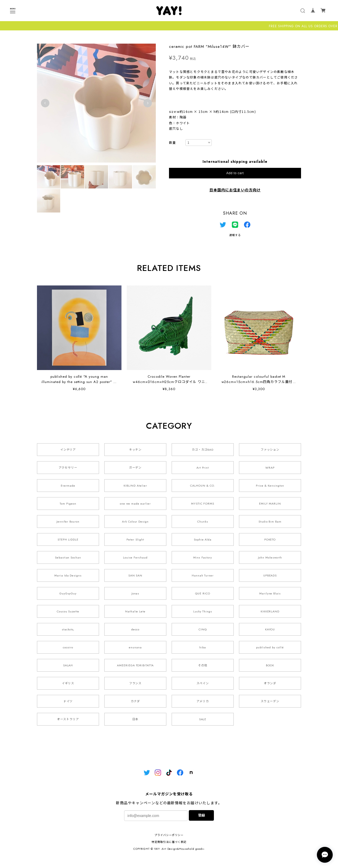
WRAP (270, 468)
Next (148, 103)
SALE (203, 719)
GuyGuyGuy (68, 593)
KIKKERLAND (270, 611)
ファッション (270, 450)
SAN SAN (135, 575)
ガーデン (135, 468)
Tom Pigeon (68, 504)
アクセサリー (68, 468)
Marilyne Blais (270, 593)
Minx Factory (203, 557)
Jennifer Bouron (68, 521)
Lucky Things (203, 611)
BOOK (270, 665)
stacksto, (68, 629)
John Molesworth (270, 557)
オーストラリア (68, 719)
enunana (135, 647)
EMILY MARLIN (270, 504)
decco (135, 629)
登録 (201, 816)
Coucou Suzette (68, 611)
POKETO (270, 539)
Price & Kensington (270, 486)
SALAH (68, 665)
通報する (235, 235)
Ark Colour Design (135, 521)
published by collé (270, 647)
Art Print (203, 468)
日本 (135, 719)
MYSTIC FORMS (203, 504)
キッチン (135, 450)
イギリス (68, 683)
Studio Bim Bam (270, 521)
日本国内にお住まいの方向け (235, 190)
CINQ (203, 629)
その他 (203, 665)
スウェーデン (270, 701)
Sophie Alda (203, 539)
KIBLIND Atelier (135, 486)
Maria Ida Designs (68, 575)
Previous (45, 103)
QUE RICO (203, 593)
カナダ (135, 701)
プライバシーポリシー (169, 835)
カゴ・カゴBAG (203, 450)
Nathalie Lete (135, 611)
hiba (203, 647)
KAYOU (270, 629)
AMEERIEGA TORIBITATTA (135, 665)
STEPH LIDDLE (68, 539)
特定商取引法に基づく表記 (169, 842)
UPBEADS (270, 575)
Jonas (135, 593)
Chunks (203, 521)
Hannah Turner (203, 575)
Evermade (68, 486)
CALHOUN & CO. (203, 486)
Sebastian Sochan (68, 557)
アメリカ (203, 701)
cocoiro (68, 647)
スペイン (203, 683)
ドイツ (68, 701)
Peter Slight (135, 539)
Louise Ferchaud (135, 557)
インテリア (68, 450)
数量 (172, 143)
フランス (135, 683)
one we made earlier (135, 504)
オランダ (270, 683)
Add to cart (235, 173)
